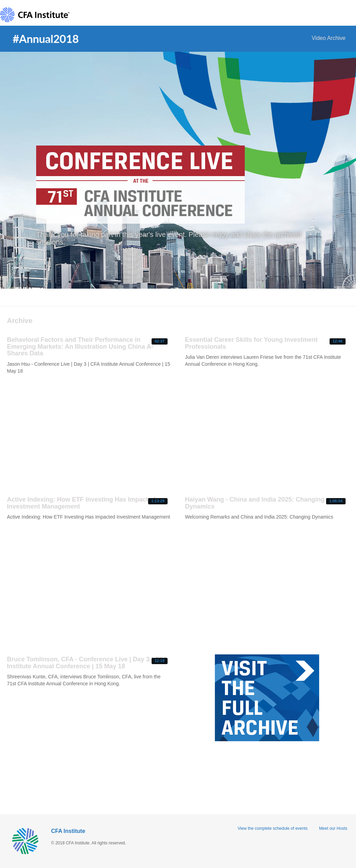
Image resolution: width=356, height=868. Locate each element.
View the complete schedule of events (273, 828)
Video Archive (329, 38)
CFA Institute (68, 831)
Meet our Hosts (333, 828)
